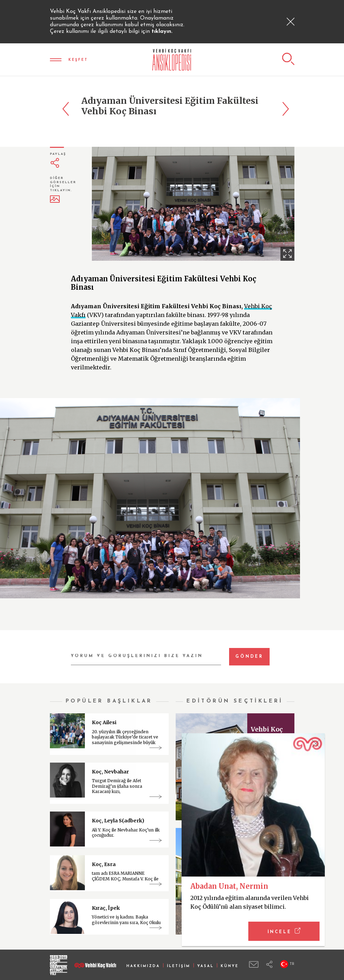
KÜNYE (230, 966)
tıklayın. (162, 31)
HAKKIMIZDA (143, 966)
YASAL (206, 966)
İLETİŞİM (179, 966)
